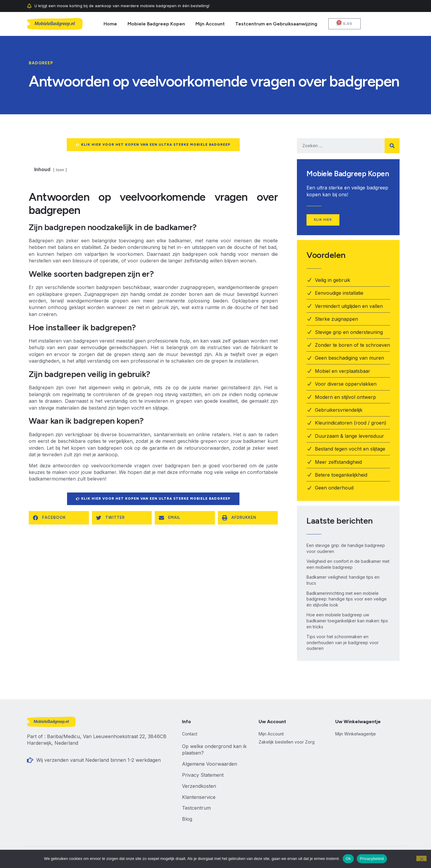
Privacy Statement (203, 775)
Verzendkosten (199, 786)
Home (110, 24)
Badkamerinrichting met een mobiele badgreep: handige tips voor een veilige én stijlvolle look (347, 599)
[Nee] (421, 858)
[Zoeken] (392, 146)
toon (60, 170)
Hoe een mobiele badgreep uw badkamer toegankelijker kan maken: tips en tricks (347, 621)
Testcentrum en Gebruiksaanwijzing (276, 24)
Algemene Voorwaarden (210, 764)
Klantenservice (199, 797)
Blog (187, 820)
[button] (59, 519)
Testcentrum (196, 808)
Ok (348, 859)
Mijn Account (210, 24)
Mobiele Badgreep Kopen (156, 24)
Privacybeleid (372, 859)
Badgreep (41, 63)
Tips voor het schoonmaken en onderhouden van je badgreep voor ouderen (343, 643)
